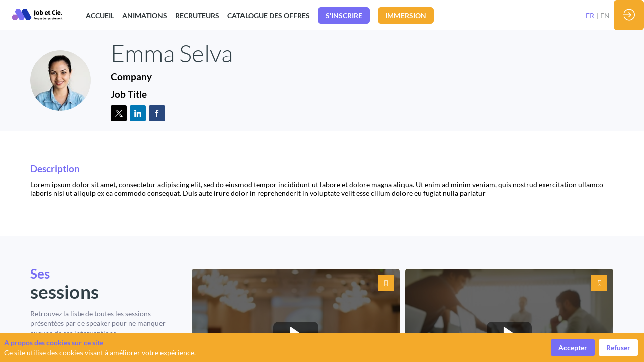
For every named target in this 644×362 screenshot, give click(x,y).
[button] (344, 15)
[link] (100, 15)
